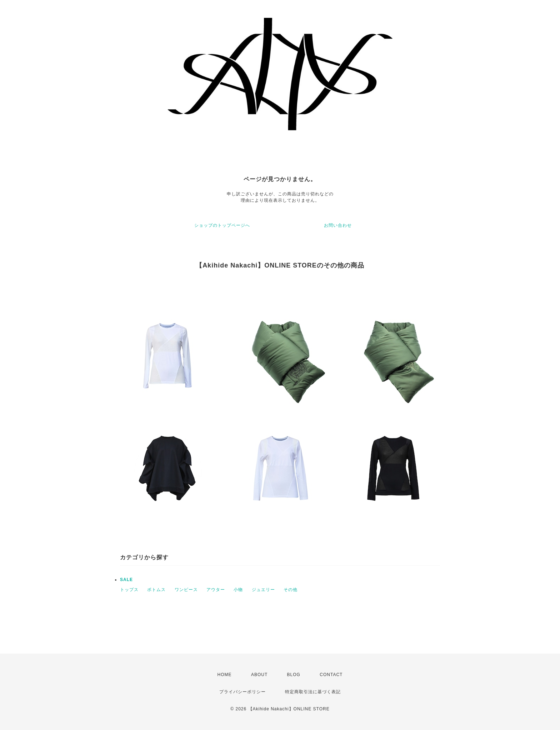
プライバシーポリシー (242, 692)
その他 (291, 590)
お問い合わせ (338, 225)
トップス (129, 590)
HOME (225, 675)
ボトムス (156, 590)
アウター (216, 590)
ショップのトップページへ (222, 225)
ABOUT (259, 675)
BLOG (294, 675)
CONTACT (331, 675)
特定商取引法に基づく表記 (313, 692)
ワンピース (186, 590)
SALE (126, 580)
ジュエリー (263, 590)
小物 (238, 590)
